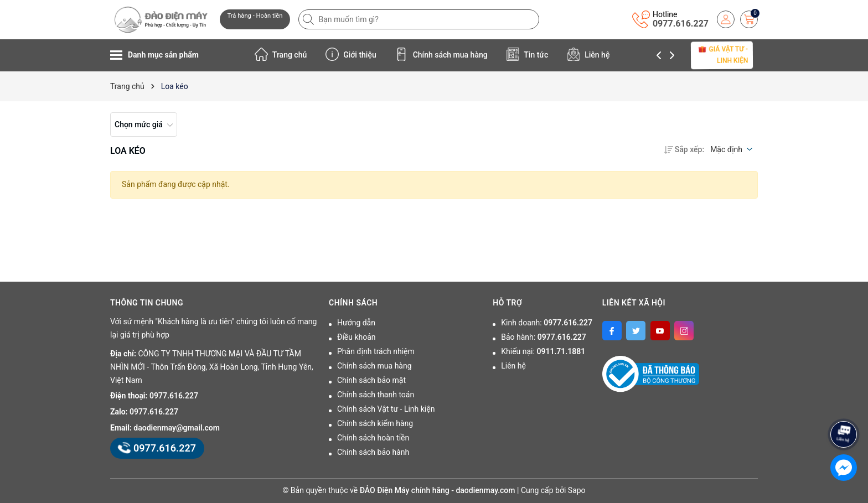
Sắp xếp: (684, 149)
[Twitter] (636, 331)
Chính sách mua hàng (441, 54)
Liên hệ (588, 54)
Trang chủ (281, 54)
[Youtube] (660, 331)
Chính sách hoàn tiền (373, 438)
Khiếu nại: (543, 351)
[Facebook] (612, 331)
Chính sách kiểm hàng (375, 423)
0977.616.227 (681, 24)
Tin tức (527, 54)
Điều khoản (356, 337)
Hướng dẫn (356, 323)
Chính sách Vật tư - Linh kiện (386, 409)
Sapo (577, 490)
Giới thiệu (351, 54)
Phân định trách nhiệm (376, 351)
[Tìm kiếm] (309, 19)
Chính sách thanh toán (376, 395)
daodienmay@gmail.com (177, 428)
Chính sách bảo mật (371, 380)
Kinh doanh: (547, 323)
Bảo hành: (543, 337)
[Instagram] (684, 331)
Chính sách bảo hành (373, 452)
